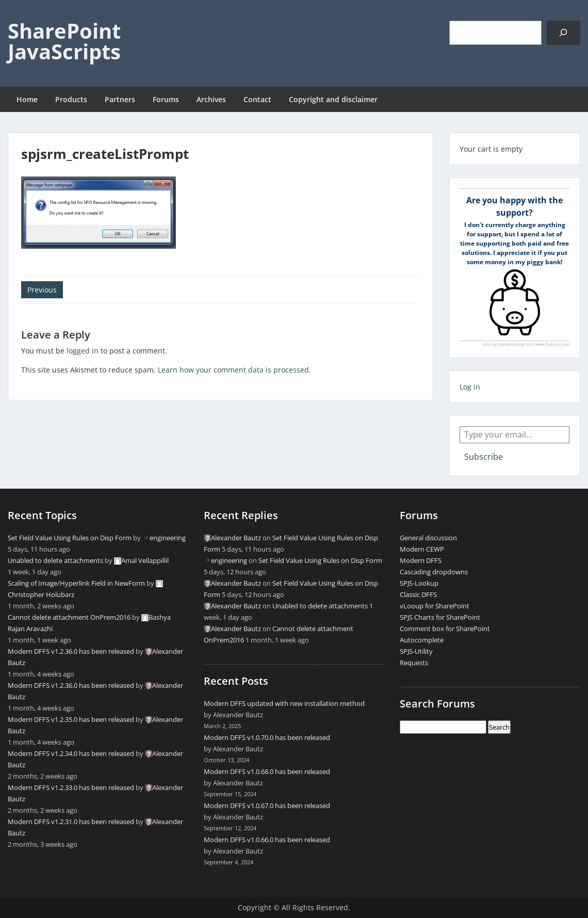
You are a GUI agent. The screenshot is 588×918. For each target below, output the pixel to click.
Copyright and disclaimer (333, 99)
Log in (470, 387)
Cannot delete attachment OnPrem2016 (69, 617)
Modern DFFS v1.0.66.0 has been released (267, 840)
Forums (166, 99)
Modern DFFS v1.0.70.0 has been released (267, 737)
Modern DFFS (421, 560)
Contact (257, 99)
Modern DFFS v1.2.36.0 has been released (71, 651)
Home (27, 99)
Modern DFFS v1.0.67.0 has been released (267, 806)
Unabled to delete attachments (55, 560)
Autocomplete (422, 640)
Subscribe (484, 457)
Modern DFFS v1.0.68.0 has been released (267, 771)
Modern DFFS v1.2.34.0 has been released (71, 753)
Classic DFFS (418, 594)
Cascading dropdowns (434, 572)
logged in (83, 351)
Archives (211, 99)
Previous (42, 290)
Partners (120, 99)
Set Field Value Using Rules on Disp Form (70, 538)
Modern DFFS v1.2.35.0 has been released (71, 719)
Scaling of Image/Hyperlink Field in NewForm (76, 583)
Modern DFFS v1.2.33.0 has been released (71, 787)
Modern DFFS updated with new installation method (284, 703)
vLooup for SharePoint (435, 606)
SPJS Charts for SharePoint (440, 617)
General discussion (428, 538)
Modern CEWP (422, 549)
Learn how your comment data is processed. (234, 370)
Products (71, 99)
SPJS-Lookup (419, 583)
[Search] (563, 33)
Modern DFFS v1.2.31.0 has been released (71, 822)
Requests (414, 663)
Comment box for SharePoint (445, 629)
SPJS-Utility (416, 651)
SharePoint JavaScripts (64, 41)
